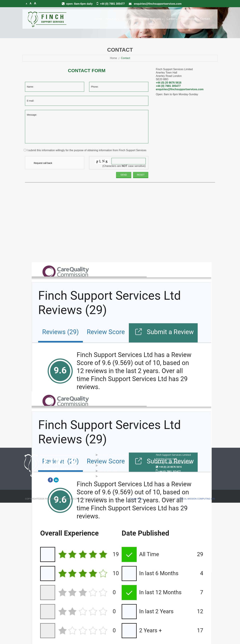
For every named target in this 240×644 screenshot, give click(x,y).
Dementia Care (107, 465)
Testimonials (189, 19)
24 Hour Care (106, 460)
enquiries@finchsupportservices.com (158, 4)
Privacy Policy (136, 499)
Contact (205, 19)
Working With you (151, 19)
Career (172, 19)
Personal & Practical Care (113, 455)
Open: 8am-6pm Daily (79, 4)
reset (141, 175)
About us (112, 19)
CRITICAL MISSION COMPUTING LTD (196, 499)
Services (129, 19)
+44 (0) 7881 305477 (112, 4)
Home (98, 19)
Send (124, 175)
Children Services (108, 476)
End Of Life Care (108, 471)
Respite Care (106, 481)
